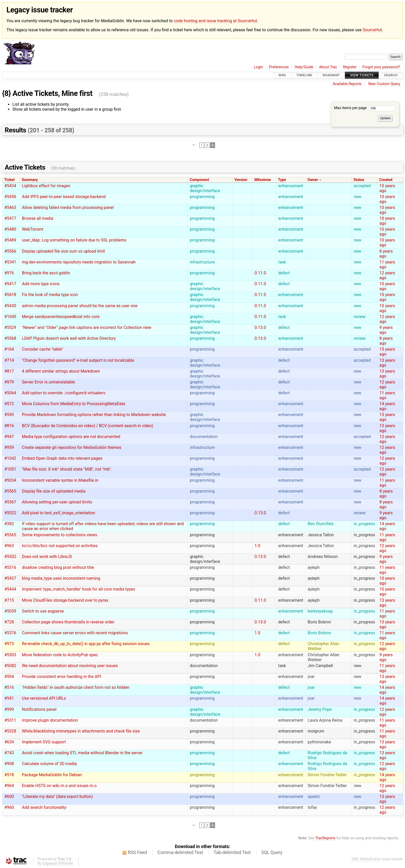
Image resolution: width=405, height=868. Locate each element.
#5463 (10, 207)
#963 (9, 546)
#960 (9, 807)
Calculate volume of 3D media (49, 764)
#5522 (10, 513)
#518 (9, 775)
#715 (9, 600)
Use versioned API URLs (44, 698)
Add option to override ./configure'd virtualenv (64, 393)
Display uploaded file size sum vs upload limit (64, 251)
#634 (9, 742)
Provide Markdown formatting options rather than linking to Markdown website (94, 415)
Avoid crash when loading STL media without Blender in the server (82, 753)
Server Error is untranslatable (48, 382)
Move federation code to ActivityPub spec (60, 655)
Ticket (9, 180)
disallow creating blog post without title (58, 567)
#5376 (10, 633)
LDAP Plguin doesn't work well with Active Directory (69, 338)
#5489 (10, 240)
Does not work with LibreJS (47, 557)
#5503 (10, 655)
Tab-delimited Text (232, 852)
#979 (9, 382)
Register (350, 67)
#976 (9, 273)
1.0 (258, 546)
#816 (9, 426)
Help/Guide (304, 67)
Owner (313, 180)
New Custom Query (384, 84)
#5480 (10, 229)
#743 (9, 753)
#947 (9, 437)
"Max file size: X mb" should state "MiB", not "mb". (67, 469)
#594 (9, 677)
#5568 (10, 338)
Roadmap (331, 75)
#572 (9, 404)
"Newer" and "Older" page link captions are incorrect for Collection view (87, 327)
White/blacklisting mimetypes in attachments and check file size (81, 731)
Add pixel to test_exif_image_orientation (59, 513)
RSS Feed (137, 852)
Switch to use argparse (43, 611)
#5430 (10, 306)
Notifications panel (39, 709)
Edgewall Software (58, 863)
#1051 (10, 469)
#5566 (10, 251)
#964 (9, 786)
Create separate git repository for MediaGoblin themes (72, 447)
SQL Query (272, 852)
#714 (9, 360)
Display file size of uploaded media (54, 491)
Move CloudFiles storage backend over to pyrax (65, 600)
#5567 (10, 502)
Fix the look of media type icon (50, 295)
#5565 (10, 491)
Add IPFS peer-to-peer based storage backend (64, 197)
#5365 (10, 535)
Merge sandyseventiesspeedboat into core (61, 317)
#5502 (10, 557)
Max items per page (365, 108)
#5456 (10, 197)
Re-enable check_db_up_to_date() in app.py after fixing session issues (86, 644)
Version (241, 180)
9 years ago (386, 330)
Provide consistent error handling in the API (62, 677)
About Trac (328, 67)
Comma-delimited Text (180, 852)
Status (359, 180)
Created (386, 180)
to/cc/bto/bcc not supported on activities (60, 546)
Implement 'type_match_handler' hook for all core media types (79, 589)
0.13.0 (260, 327)
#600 (9, 797)
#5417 (10, 284)
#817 (9, 371)
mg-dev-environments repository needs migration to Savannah (79, 262)
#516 (9, 687)
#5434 (10, 186)
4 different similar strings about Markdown (61, 371)
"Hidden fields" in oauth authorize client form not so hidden (76, 687)
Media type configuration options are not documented (71, 437)
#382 (9, 524)
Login (259, 67)
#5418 (10, 295)
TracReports (325, 838)
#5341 (10, 262)
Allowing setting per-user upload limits (57, 502)
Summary (30, 180)
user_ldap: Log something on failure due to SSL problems (74, 240)
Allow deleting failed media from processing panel (68, 207)
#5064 (10, 393)
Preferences (279, 67)
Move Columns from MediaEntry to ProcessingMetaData (74, 404)
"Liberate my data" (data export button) (57, 797)
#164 (9, 349)
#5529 (10, 327)
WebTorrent (33, 229)
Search (391, 75)
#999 (9, 709)
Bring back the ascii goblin (46, 273)
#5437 (10, 578)
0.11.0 (260, 273)
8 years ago (386, 254)
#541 (9, 698)
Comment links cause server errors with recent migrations (75, 633)
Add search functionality (44, 807)
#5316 (10, 567)
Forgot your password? (381, 67)
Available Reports (347, 84)
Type (282, 180)
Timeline (304, 75)
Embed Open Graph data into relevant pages (62, 458)
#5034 (10, 480)
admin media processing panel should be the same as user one (80, 306)
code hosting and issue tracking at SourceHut (215, 21)
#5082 (10, 666)
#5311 (10, 720)
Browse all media (38, 218)
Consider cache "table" (43, 349)
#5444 (10, 589)
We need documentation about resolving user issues (70, 666)
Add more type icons (41, 284)
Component (199, 180)
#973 (9, 644)
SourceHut (372, 30)
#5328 (10, 731)
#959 (9, 447)
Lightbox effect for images (46, 186)
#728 (9, 622)
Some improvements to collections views (60, 535)
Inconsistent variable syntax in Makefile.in (60, 480)
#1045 (10, 317)
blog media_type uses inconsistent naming (61, 578)
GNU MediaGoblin (366, 859)
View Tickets (362, 75)
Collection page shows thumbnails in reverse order (68, 622)
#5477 (10, 218)
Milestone (263, 180)
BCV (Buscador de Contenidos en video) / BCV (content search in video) (88, 426)
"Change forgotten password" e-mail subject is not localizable (78, 360)
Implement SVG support (44, 742)
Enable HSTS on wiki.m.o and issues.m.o (59, 786)
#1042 (10, 458)
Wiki (282, 75)
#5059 (10, 611)
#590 (9, 415)
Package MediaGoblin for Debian (52, 775)
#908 (9, 764)
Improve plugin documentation (50, 720)
